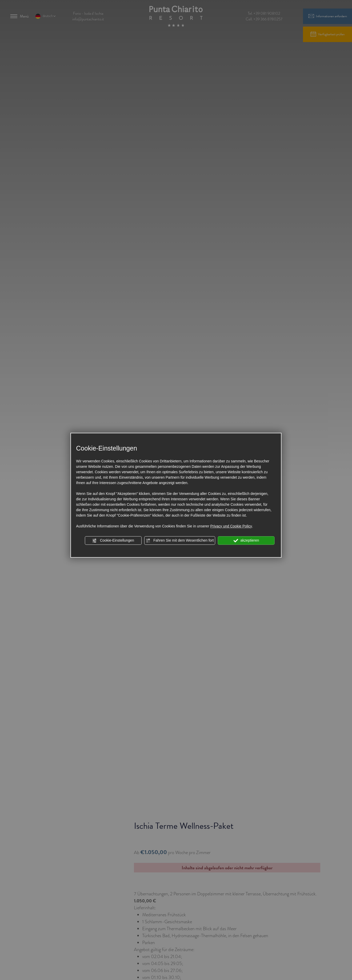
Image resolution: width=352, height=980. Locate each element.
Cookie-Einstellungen (113, 541)
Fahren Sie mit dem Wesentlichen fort (180, 541)
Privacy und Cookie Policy (231, 526)
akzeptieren (246, 541)
